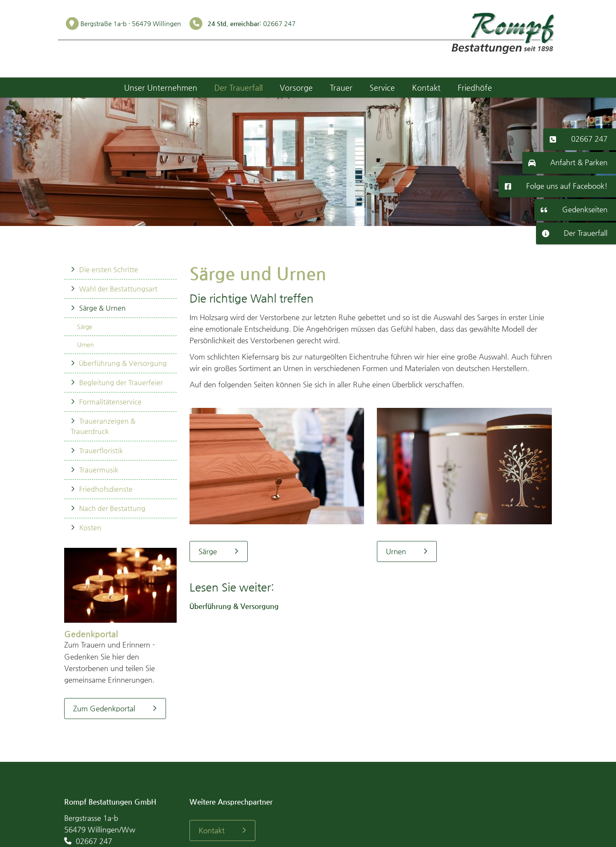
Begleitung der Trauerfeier (121, 382)
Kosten (90, 528)
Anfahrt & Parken (579, 162)
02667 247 (589, 139)
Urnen (85, 345)
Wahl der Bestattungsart (118, 289)
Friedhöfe (475, 88)
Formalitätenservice (110, 402)
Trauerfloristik (101, 450)
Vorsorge (296, 88)
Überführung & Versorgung (123, 363)
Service (382, 88)
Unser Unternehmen (161, 88)
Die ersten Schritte (109, 269)
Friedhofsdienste (106, 489)
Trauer (341, 88)
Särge (85, 327)
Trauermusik (99, 470)
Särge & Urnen (102, 308)
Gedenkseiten (585, 209)
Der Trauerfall (586, 233)
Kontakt (426, 88)
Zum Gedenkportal (104, 708)
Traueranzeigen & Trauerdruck (103, 426)
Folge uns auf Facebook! (567, 186)
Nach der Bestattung (112, 508)
